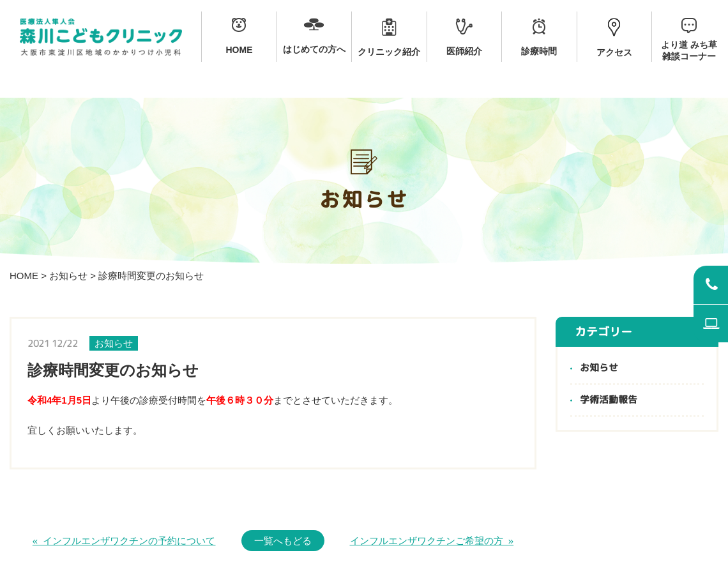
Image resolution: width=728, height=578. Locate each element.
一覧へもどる (283, 541)
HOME (24, 276)
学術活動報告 (609, 400)
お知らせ (68, 276)
